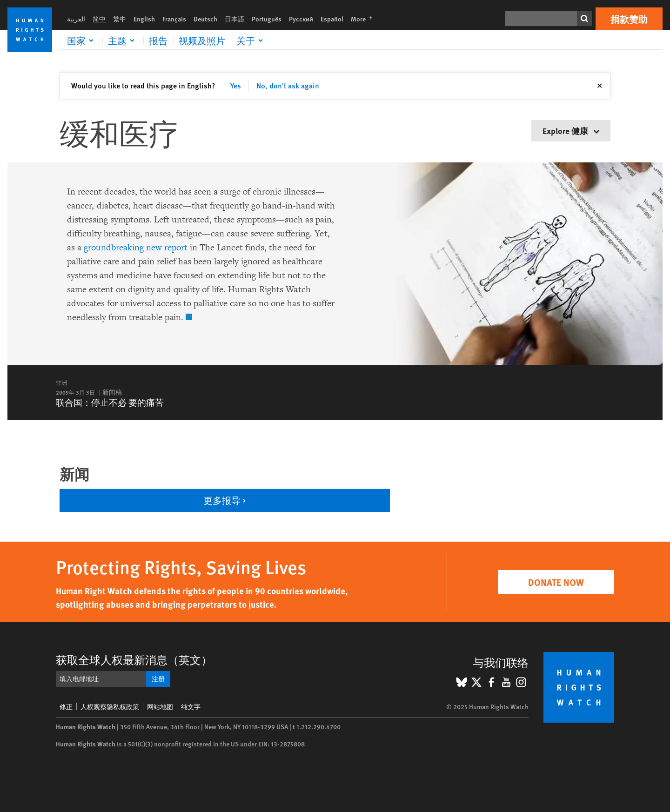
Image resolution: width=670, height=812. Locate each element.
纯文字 (191, 706)
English (144, 19)
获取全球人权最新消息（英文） (134, 659)
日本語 (234, 19)
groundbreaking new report (136, 248)
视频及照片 (202, 40)
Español (332, 19)
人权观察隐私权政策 (110, 706)
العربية (76, 19)
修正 (66, 706)
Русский (301, 19)
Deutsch (205, 19)
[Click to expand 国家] (82, 40)
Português (267, 19)
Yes (236, 85)
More (365, 19)
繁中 (120, 19)
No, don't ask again (288, 85)
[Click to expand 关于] (251, 40)
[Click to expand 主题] (123, 40)
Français (174, 19)
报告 (158, 40)
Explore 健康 (571, 131)
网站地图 (160, 706)
